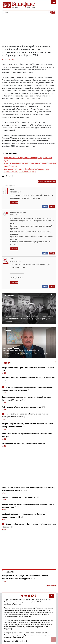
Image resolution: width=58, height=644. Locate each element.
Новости (6, 363)
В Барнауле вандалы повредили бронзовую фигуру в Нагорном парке (29, 377)
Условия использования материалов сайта (33, 633)
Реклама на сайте (19, 637)
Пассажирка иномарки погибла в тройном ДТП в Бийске (23, 443)
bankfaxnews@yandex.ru (12, 604)
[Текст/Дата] (54, 12)
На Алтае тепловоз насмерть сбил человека (18, 497)
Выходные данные (11, 633)
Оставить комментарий (47, 182)
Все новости (52, 586)
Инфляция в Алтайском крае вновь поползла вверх (21, 407)
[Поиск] (50, 12)
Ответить (14, 202)
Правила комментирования (14, 635)
